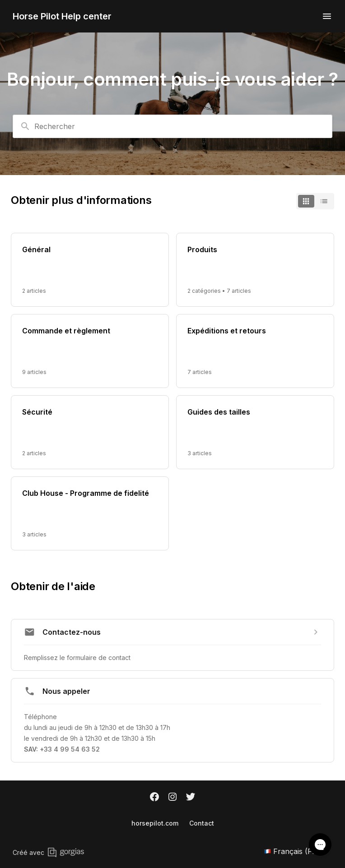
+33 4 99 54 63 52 (70, 749)
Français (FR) (298, 851)
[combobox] (172, 126)
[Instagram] (172, 798)
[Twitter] (191, 798)
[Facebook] (154, 798)
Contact (202, 823)
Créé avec (48, 852)
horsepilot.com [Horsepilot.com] (155, 823)
